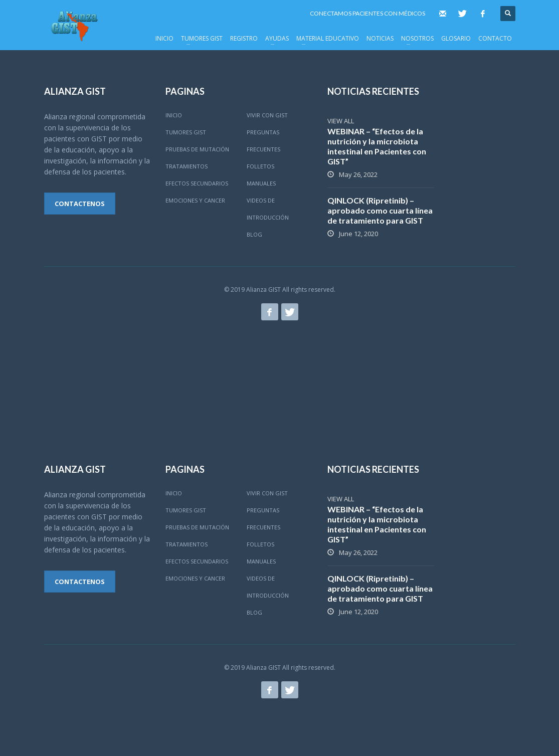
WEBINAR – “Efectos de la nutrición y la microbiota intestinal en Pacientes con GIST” (377, 146)
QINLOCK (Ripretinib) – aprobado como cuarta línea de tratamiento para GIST (380, 210)
